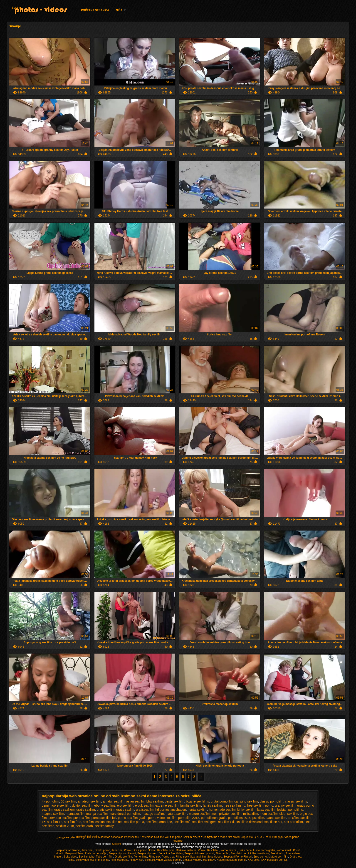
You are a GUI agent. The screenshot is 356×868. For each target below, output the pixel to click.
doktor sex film (82, 805)
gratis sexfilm (86, 810)
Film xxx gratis (120, 860)
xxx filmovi (209, 860)
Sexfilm (16, 8)
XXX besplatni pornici (274, 860)
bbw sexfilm (155, 801)
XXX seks (253, 860)
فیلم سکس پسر (66, 837)
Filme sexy (182, 857)
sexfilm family (104, 826)
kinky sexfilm (246, 810)
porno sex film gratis (132, 818)
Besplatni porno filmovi (122, 853)
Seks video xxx (85, 860)
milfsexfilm (251, 814)
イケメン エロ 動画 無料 (269, 837)
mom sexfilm (269, 814)
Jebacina (87, 850)
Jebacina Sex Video (171, 853)
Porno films (140, 857)
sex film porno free (159, 822)
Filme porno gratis (264, 850)
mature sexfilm (199, 814)
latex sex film (266, 810)
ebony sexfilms (105, 805)
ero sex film (125, 805)
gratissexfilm (145, 810)
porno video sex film (162, 818)
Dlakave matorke (186, 850)
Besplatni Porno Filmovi (238, 857)
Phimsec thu (131, 837)
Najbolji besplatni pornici (231, 860)
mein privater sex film (226, 814)
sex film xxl (226, 822)
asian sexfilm (135, 801)
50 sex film (68, 801)
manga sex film (97, 814)
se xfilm (293, 818)
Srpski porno (102, 850)
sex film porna (134, 822)
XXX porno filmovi (145, 850)
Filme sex (155, 857)
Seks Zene (245, 850)
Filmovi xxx (136, 860)
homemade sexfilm (222, 810)
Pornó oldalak (261, 853)
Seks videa (70, 857)
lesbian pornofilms (290, 810)
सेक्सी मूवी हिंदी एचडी (87, 837)
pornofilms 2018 (239, 818)
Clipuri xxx (247, 837)
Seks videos (215, 857)
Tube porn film (104, 857)
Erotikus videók (192, 860)
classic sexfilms (296, 801)
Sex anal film (198, 857)
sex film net (115, 822)
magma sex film (53, 814)
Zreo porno (260, 857)
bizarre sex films (197, 801)
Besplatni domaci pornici (199, 853)
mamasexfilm (75, 814)
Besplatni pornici (147, 853)
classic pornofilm (271, 801)
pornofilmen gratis (214, 818)
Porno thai (168, 857)
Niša (119, 10)
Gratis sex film (123, 857)
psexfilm (258, 818)
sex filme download (249, 822)
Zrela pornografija (96, 853)
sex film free (73, 822)
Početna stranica (95, 10)
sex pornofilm (293, 822)
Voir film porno (173, 837)
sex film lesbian (94, 822)
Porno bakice (229, 850)
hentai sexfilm (198, 810)
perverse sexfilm (60, 818)
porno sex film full (104, 818)
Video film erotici (230, 837)
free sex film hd (234, 805)
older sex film (289, 814)
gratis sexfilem (64, 810)
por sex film (82, 818)
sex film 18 (55, 822)
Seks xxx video (154, 860)
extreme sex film (167, 805)
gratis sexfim (106, 810)
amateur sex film (90, 801)
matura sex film (176, 814)
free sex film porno (260, 805)
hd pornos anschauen (171, 810)
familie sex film (191, 805)
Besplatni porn (166, 850)
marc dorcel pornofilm (125, 814)
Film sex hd (102, 860)
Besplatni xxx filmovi (68, 850)
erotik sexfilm (144, 805)
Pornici (128, 850)
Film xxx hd (222, 853)
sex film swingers (204, 822)
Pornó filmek (284, 850)
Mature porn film (278, 857)
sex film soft (182, 822)
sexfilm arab (84, 826)
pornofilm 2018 (189, 818)
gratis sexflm (125, 810)
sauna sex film (276, 818)
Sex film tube (87, 857)
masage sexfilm (153, 814)
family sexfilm (213, 805)
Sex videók (277, 853)
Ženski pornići (173, 860)
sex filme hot (273, 822)
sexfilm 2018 (65, 826)
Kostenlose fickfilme (152, 837)
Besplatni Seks (74, 853)
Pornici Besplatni (209, 850)
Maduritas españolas (111, 837)
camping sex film (246, 801)
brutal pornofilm (222, 801)
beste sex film (175, 801)
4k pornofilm (50, 801)
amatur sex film (114, 801)
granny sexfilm (285, 805)
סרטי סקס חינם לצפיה (206, 837)
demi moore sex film (56, 805)
